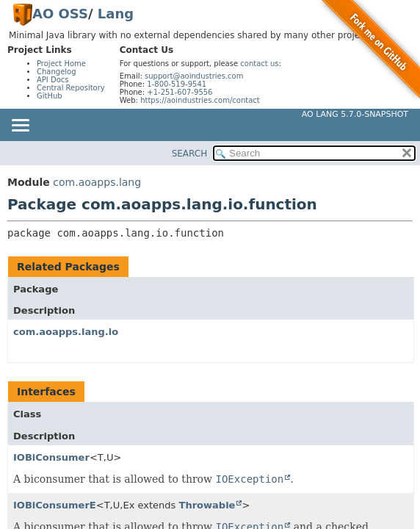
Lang (116, 14)
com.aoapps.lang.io (66, 332)
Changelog (57, 72)
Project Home (61, 64)
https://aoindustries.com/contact (200, 100)
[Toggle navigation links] (20, 126)
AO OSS (60, 14)
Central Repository (71, 88)
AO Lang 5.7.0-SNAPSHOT (355, 114)
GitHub (50, 96)
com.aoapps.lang (97, 182)
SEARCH (190, 154)
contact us (259, 64)
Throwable (207, 505)
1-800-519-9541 (177, 84)
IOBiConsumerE (55, 505)
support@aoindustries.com (194, 76)
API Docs (53, 80)
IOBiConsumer (51, 457)
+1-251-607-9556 (180, 92)
